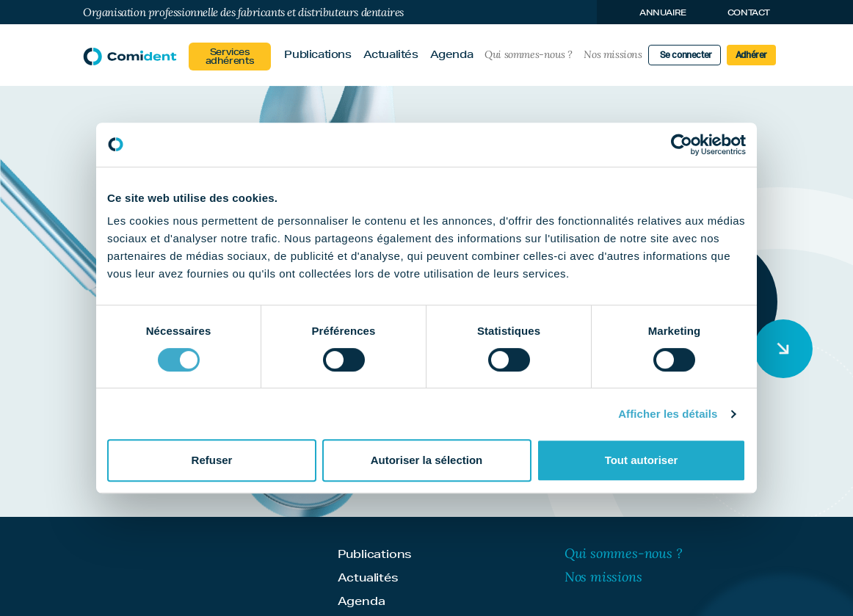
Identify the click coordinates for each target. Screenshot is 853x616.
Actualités (391, 54)
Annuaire (663, 12)
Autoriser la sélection (427, 460)
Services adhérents (230, 56)
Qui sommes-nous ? (528, 54)
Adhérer (751, 55)
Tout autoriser (642, 460)
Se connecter (686, 55)
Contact (749, 12)
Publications (317, 54)
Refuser (212, 460)
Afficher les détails (668, 414)
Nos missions (613, 54)
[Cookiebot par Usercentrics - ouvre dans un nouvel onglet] (682, 145)
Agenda (452, 54)
